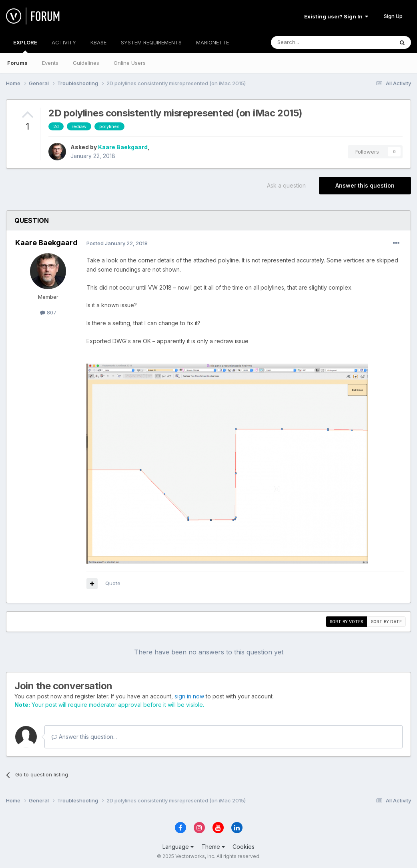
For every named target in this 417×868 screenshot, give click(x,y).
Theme (213, 847)
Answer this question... (84, 737)
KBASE (98, 42)
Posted (117, 243)
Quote (113, 583)
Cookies (244, 847)
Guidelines (86, 63)
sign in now (189, 696)
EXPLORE (25, 46)
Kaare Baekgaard (123, 147)
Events (50, 63)
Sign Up (393, 16)
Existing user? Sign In (336, 16)
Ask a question (286, 185)
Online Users (130, 63)
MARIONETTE (213, 42)
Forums (17, 63)
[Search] (312, 42)
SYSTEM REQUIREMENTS (151, 42)
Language (178, 847)
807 (48, 312)
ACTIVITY (64, 42)
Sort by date (386, 622)
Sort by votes (346, 622)
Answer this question (365, 185)
